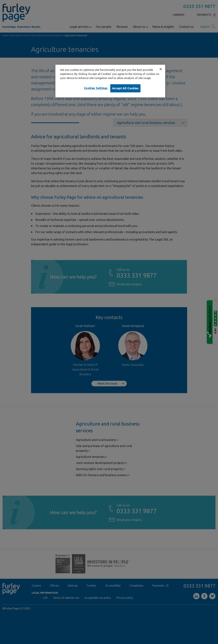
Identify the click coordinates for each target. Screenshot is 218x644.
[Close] (161, 69)
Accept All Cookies (125, 88)
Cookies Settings (96, 88)
